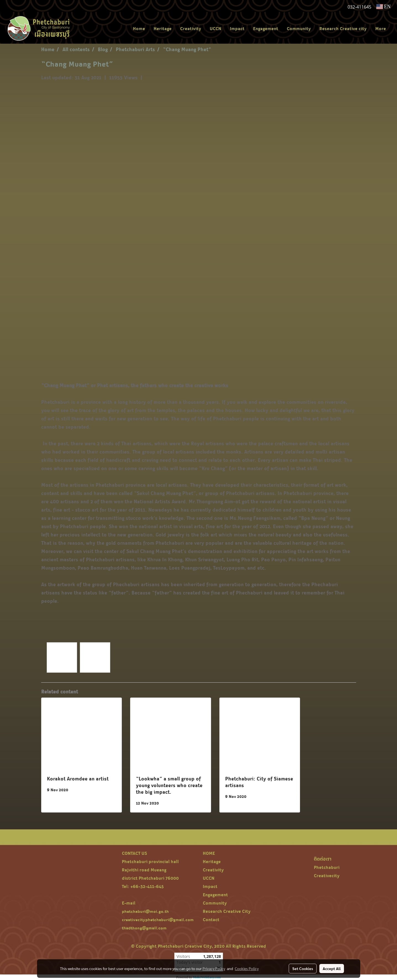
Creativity (191, 28)
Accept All (332, 968)
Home (139, 28)
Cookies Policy (247, 968)
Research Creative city (343, 28)
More (381, 28)
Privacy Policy (214, 968)
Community (299, 28)
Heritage (163, 28)
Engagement (266, 28)
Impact (237, 28)
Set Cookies (303, 968)
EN (384, 7)
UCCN (215, 28)
